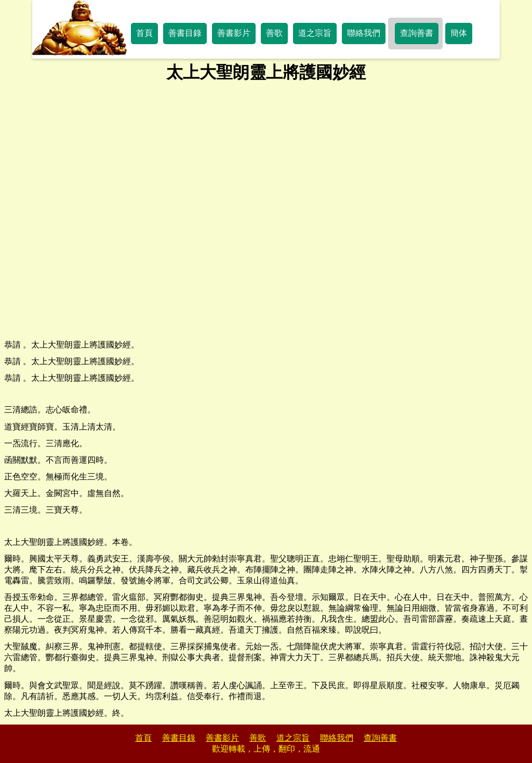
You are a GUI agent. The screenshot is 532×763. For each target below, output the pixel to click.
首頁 (144, 33)
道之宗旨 (315, 33)
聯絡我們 (364, 33)
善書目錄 (185, 33)
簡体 (459, 33)
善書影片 (234, 33)
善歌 (274, 33)
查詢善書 (417, 33)
